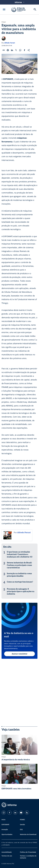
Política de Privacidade (28, 852)
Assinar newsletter (20, 654)
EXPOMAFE (5, 824)
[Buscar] (35, 9)
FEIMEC (23, 820)
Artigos (4, 22)
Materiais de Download (28, 834)
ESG (21, 829)
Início (3, 820)
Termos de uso (7, 856)
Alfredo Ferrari (10, 43)
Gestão (22, 824)
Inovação (5, 829)
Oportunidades (7, 834)
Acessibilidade (7, 852)
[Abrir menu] (4, 9)
